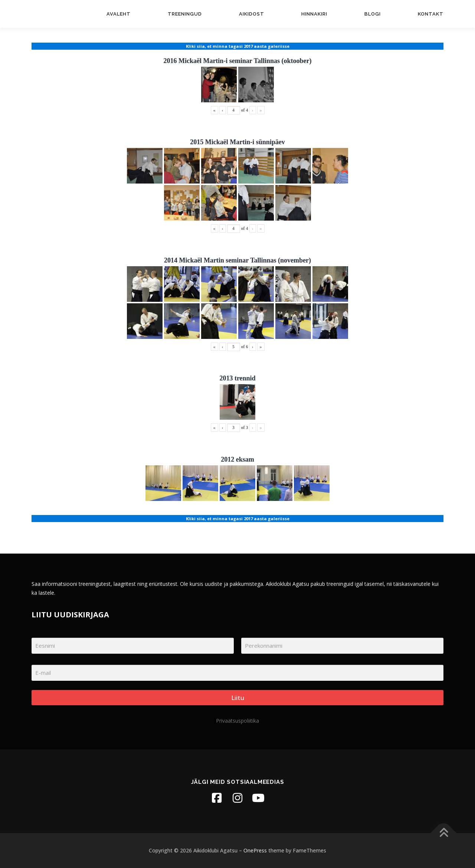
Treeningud (185, 14)
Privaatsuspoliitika (237, 721)
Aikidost (252, 14)
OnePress (255, 850)
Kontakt (431, 14)
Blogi (373, 14)
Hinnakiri (314, 14)
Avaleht (119, 14)
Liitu (238, 698)
